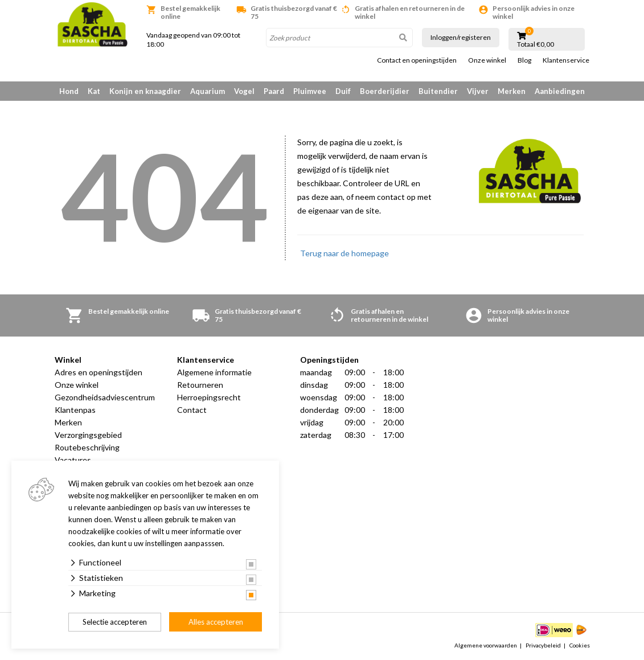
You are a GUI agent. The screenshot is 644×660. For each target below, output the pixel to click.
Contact (192, 410)
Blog (524, 60)
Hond (69, 91)
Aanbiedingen (560, 91)
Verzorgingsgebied (88, 435)
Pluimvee (310, 91)
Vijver (478, 91)
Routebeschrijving (87, 447)
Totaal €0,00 (536, 44)
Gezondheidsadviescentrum (105, 397)
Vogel (244, 91)
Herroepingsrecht (209, 397)
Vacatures (73, 460)
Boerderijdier (385, 91)
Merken (512, 91)
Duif (343, 91)
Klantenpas (75, 410)
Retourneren (200, 385)
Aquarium (208, 91)
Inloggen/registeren (461, 37)
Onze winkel (487, 60)
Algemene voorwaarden (486, 645)
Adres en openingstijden (99, 372)
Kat (94, 91)
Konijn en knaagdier (145, 91)
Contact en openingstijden (417, 60)
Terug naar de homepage (344, 253)
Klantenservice (566, 60)
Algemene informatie (214, 372)
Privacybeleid (543, 645)
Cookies (580, 645)
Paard (274, 91)
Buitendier (438, 91)
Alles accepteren (216, 622)
